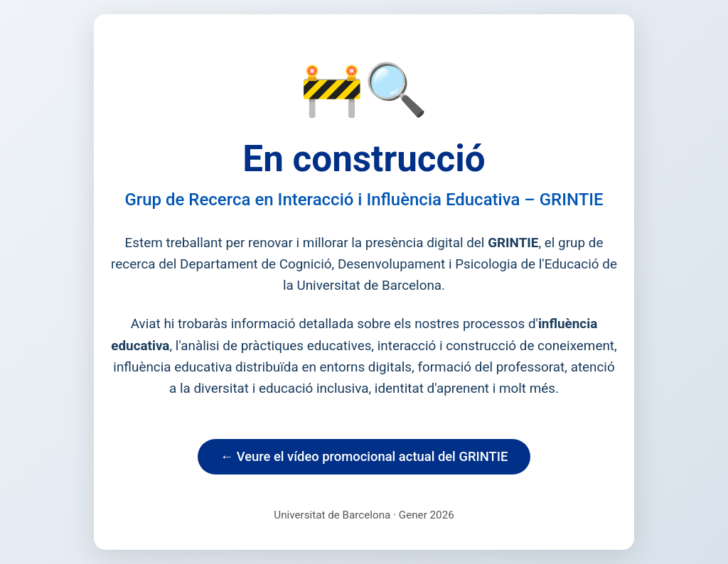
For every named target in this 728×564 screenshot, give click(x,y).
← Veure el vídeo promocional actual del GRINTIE (364, 456)
